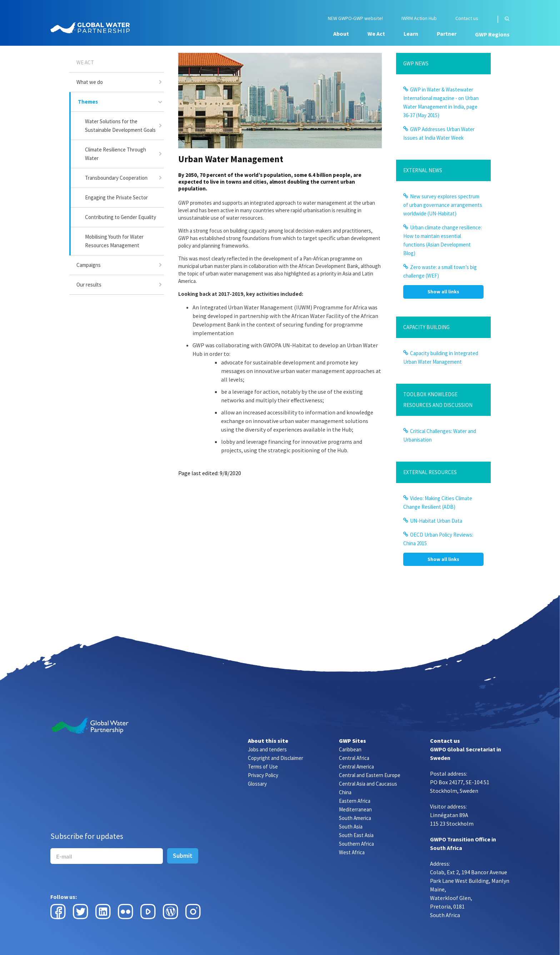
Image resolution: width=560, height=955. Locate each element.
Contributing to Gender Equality (121, 217)
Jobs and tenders (267, 749)
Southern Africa (356, 844)
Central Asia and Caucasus (368, 784)
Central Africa (354, 758)
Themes (88, 102)
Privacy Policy (263, 775)
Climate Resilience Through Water (116, 154)
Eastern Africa (355, 801)
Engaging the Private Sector (116, 197)
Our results (89, 285)
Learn (411, 34)
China (345, 792)
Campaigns (89, 265)
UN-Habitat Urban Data (436, 521)
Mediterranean (355, 809)
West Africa (352, 852)
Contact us (467, 18)
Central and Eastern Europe (370, 775)
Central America (356, 767)
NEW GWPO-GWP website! (355, 18)
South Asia (351, 827)
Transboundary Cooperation (116, 178)
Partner (447, 34)
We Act (376, 34)
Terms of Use (263, 767)
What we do (90, 82)
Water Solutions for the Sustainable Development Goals (120, 126)
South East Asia (356, 835)
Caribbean (350, 749)
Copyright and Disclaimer (276, 758)
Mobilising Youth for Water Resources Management (114, 241)
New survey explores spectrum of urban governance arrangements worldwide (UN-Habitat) (443, 205)
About (341, 34)
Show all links (443, 292)
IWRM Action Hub (419, 18)
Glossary (257, 784)
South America (355, 818)
